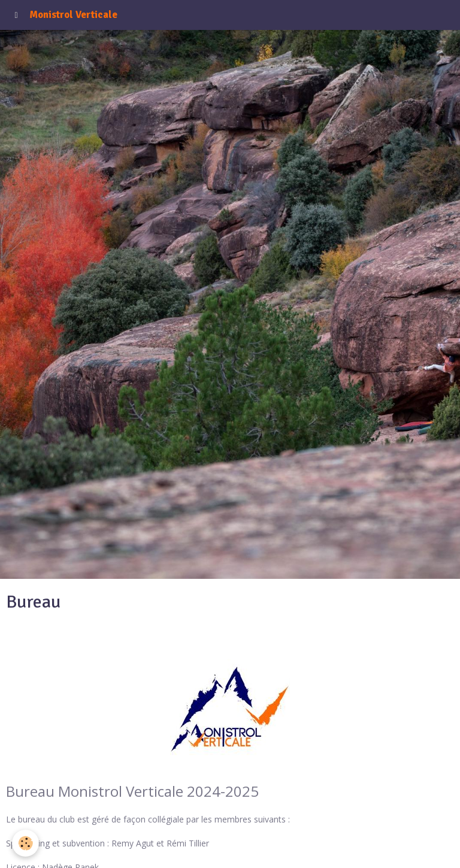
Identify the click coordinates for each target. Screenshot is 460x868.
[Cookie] (25, 843)
